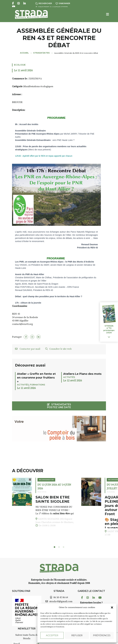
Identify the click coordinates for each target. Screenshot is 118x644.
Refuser (77, 635)
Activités (23, 385)
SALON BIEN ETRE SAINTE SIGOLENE (53, 499)
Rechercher (44, 3)
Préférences (102, 635)
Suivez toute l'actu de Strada (27, 637)
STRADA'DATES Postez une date (59, 406)
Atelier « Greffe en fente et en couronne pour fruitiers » (36, 378)
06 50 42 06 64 (61, 597)
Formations (37, 385)
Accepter (52, 635)
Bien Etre (42, 492)
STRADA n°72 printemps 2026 (109, 329)
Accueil (24, 53)
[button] (112, 607)
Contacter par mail (28, 349)
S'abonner (63, 3)
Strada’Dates (41, 53)
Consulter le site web (58, 349)
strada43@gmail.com (61, 601)
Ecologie (20, 65)
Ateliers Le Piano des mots (82, 374)
